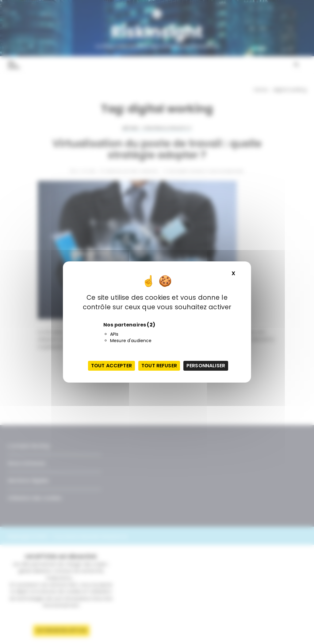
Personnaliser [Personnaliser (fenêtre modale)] (206, 366)
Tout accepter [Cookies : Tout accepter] (111, 366)
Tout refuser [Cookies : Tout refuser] (159, 366)
